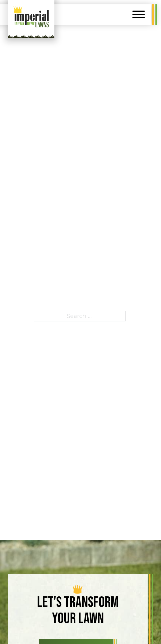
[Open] (139, 14)
